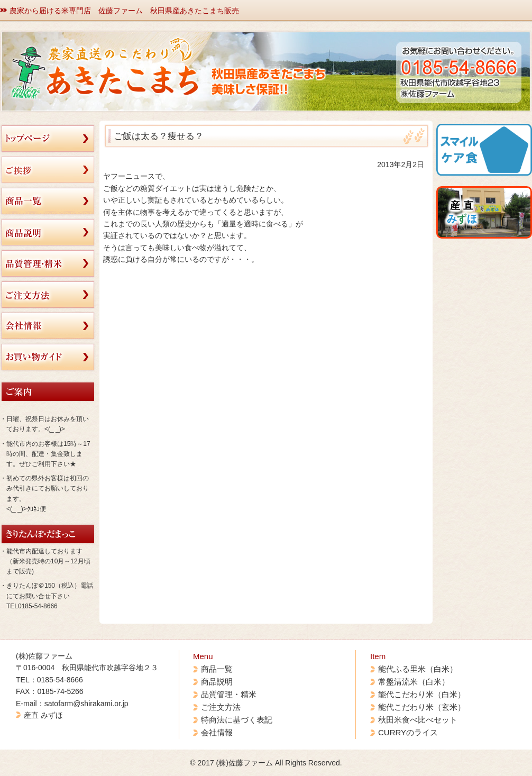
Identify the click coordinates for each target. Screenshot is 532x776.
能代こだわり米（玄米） (422, 707)
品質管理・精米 (229, 694)
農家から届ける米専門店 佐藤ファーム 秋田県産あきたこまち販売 (124, 11)
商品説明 (217, 682)
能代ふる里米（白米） (418, 669)
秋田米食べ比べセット (418, 720)
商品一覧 (217, 669)
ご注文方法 (221, 707)
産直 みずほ (43, 715)
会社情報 (217, 732)
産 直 (462, 212)
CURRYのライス (408, 732)
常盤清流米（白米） (414, 682)
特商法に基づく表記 (237, 720)
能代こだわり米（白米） (422, 694)
